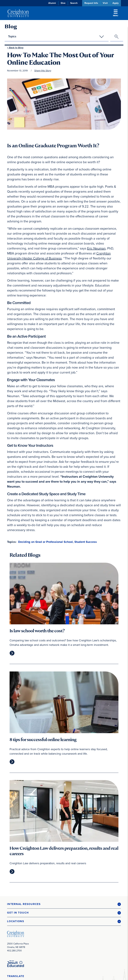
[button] (64, 904)
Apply (116, 3)
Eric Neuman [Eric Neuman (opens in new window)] (96, 248)
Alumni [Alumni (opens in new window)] (52, 3)
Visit (105, 3)
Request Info (91, 3)
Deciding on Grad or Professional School (45, 542)
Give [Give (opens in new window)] (63, 3)
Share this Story (43, 71)
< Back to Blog (15, 48)
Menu (116, 13)
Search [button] (74, 3)
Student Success (86, 542)
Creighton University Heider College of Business (59, 256)
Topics (12, 36)
